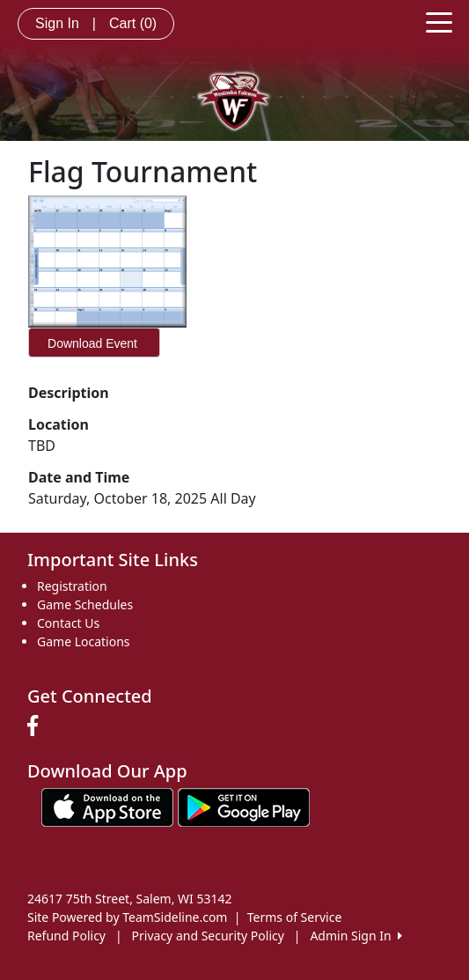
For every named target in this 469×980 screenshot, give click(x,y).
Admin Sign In (355, 936)
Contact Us (68, 623)
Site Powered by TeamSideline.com (127, 917)
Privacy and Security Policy (208, 936)
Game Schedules (85, 604)
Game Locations (84, 641)
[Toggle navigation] (439, 21)
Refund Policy (66, 936)
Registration (72, 586)
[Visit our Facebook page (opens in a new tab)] (37, 726)
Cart (133, 23)
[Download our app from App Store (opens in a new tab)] (107, 806)
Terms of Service (295, 917)
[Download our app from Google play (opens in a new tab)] (244, 806)
